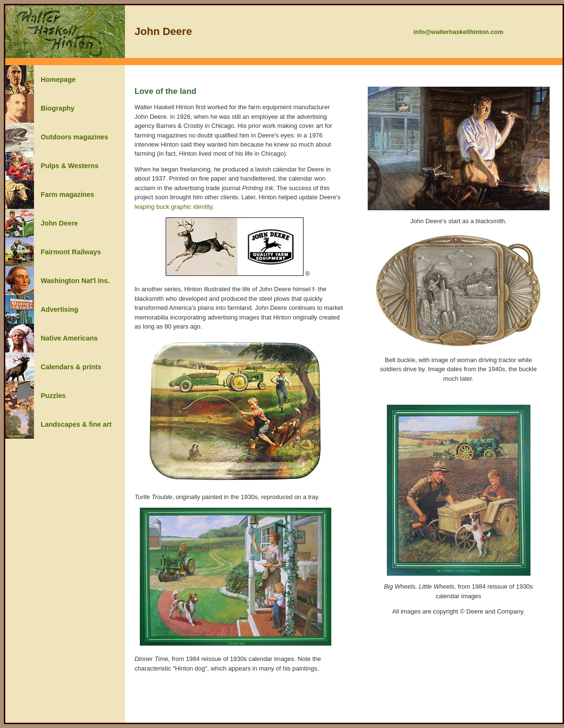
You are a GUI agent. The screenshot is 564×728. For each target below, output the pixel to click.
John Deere (59, 223)
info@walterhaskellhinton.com (459, 32)
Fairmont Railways (71, 252)
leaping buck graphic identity (174, 207)
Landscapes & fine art (76, 424)
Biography (57, 108)
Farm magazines (68, 194)
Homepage (58, 80)
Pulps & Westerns (70, 166)
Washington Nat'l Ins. (75, 281)
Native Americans (69, 338)
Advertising (59, 309)
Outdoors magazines (74, 137)
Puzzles (53, 396)
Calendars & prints (71, 367)
